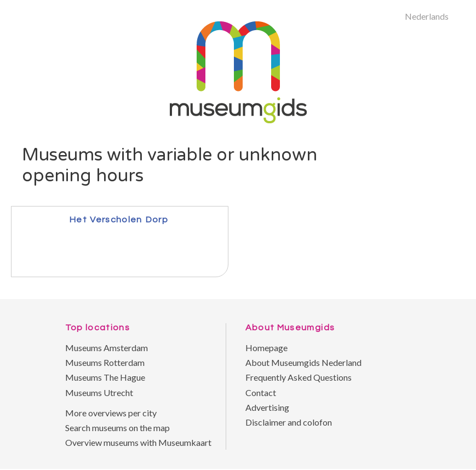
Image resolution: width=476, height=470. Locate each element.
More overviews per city (111, 413)
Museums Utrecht (99, 392)
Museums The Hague (105, 377)
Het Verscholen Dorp (119, 219)
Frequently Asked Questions (299, 377)
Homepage (266, 348)
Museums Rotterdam (105, 362)
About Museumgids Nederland (303, 362)
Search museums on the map (117, 428)
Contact (261, 392)
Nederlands (427, 16)
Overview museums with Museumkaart (138, 442)
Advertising (267, 407)
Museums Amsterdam (107, 348)
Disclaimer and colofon (289, 422)
